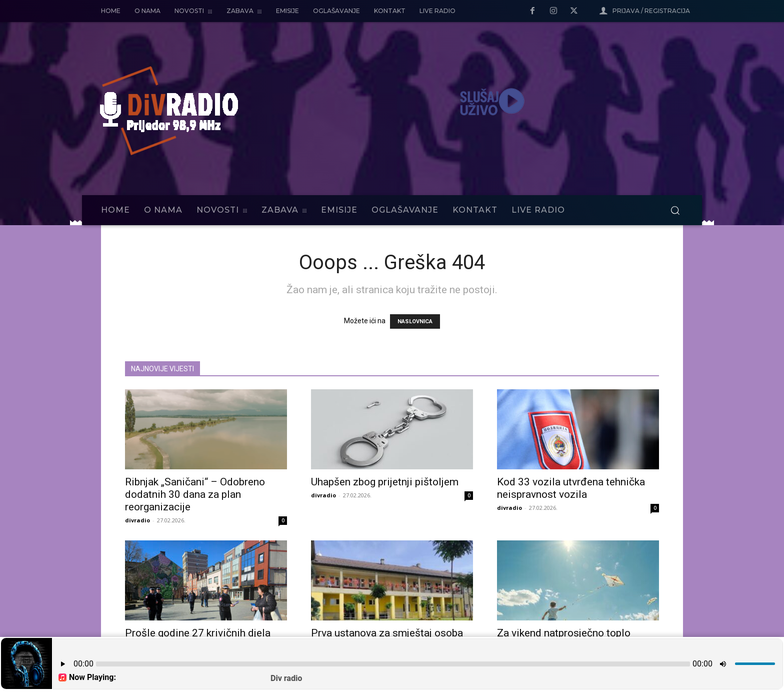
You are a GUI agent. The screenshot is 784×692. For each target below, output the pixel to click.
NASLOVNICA (415, 321)
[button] (675, 210)
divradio (137, 520)
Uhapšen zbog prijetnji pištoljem (385, 482)
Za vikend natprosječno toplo (564, 633)
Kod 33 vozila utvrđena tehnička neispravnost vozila (571, 488)
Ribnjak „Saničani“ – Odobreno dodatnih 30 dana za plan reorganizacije (195, 494)
